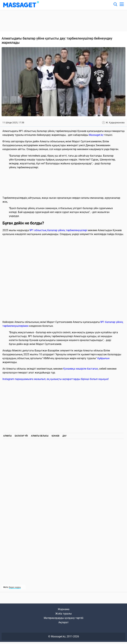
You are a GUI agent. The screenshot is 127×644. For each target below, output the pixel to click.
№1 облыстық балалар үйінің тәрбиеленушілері (58, 230)
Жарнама (64, 609)
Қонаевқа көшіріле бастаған (81, 369)
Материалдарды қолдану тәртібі (64, 618)
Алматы (7, 436)
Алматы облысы (40, 436)
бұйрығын (103, 358)
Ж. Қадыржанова (113, 123)
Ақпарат (63, 622)
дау (64, 436)
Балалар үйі (21, 436)
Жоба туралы (63, 614)
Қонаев (55, 436)
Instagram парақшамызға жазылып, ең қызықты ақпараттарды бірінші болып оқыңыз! (56, 379)
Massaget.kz (96, 135)
